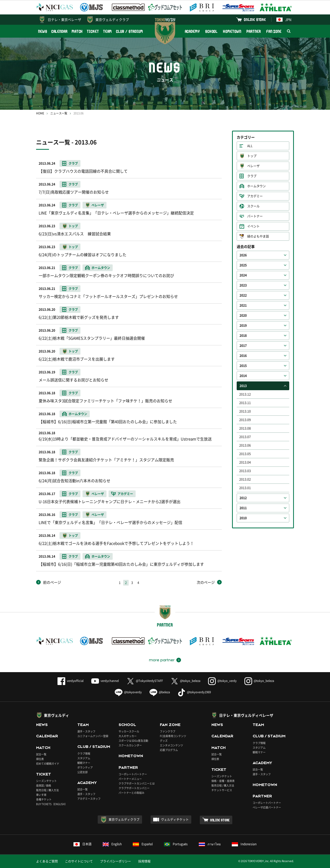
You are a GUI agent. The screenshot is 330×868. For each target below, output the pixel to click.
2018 (243, 336)
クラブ (252, 176)
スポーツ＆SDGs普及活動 (133, 741)
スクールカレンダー (130, 745)
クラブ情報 (84, 753)
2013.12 (245, 394)
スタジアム (84, 758)
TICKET (93, 31)
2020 (243, 315)
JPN (284, 19)
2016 (243, 356)
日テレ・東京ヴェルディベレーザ (246, 715)
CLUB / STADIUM (130, 31)
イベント (253, 226)
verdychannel (105, 681)
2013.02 (245, 479)
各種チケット (44, 799)
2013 (243, 386)
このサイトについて (79, 861)
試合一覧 (41, 754)
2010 (243, 518)
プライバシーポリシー (115, 861)
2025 (243, 265)
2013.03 (245, 471)
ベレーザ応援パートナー (267, 807)
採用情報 (144, 861)
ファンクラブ (168, 731)
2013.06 (245, 445)
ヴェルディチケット (175, 820)
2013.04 (245, 462)
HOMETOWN (232, 31)
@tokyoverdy (128, 692)
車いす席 (41, 795)
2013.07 (245, 437)
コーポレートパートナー (133, 774)
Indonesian (244, 844)
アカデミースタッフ (89, 799)
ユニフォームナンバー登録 (93, 736)
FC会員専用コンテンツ (173, 736)
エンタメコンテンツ (171, 745)
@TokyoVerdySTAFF (145, 681)
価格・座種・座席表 (223, 781)
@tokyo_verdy (222, 681)
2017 (243, 346)
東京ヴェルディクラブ (112, 19)
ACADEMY (192, 31)
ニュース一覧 (59, 113)
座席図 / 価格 (44, 785)
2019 (243, 326)
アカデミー (255, 196)
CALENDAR (59, 31)
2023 (243, 285)
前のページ (52, 582)
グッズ (164, 741)
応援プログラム (169, 750)
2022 (243, 295)
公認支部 (82, 772)
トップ (252, 156)
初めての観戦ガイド (48, 763)
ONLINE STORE (255, 19)
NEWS (43, 31)
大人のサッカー (128, 736)
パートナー (255, 216)
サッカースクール (129, 731)
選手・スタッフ (86, 731)
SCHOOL (211, 31)
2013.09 (245, 420)
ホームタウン (257, 186)
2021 (243, 305)
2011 (243, 508)
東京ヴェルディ (56, 715)
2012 (243, 498)
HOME (40, 113)
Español (143, 844)
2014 (243, 376)
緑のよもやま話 (258, 236)
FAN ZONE (274, 31)
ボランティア (85, 767)
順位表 (40, 759)
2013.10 (245, 411)
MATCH (77, 31)
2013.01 (245, 488)
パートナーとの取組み (131, 793)
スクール (253, 206)
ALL (250, 146)
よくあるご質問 (47, 861)
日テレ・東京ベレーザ (64, 19)
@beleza (160, 692)
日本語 (82, 844)
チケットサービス (222, 790)
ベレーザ (253, 166)
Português (176, 844)
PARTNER (254, 31)
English (112, 844)
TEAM (108, 31)
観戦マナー (84, 763)
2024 (243, 275)
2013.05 (245, 454)
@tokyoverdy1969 (194, 692)
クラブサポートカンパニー (134, 788)
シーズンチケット (46, 781)
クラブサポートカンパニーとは (137, 783)
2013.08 (245, 428)
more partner (162, 660)
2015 (243, 366)
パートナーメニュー (130, 779)
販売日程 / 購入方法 (47, 790)
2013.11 (245, 403)
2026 (243, 255)
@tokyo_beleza (185, 681)
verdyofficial (71, 681)
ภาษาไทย (210, 844)
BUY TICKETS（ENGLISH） (52, 804)
